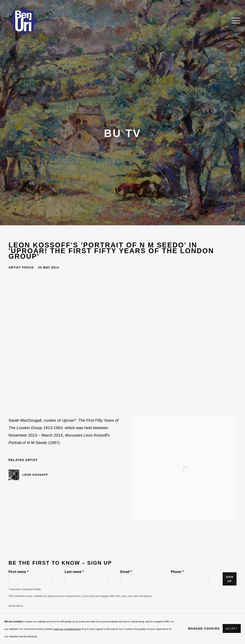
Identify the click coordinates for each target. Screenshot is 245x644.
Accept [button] (232, 629)
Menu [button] (233, 21)
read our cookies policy (67, 629)
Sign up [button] (230, 579)
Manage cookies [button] (204, 628)
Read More (16, 606)
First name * (18, 572)
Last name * (74, 572)
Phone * (177, 572)
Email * (126, 572)
